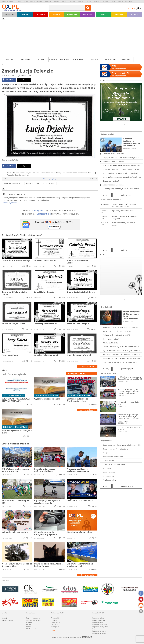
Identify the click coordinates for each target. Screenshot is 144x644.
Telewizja (56, 14)
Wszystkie (10, 59)
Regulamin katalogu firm (100, 627)
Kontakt (29, 627)
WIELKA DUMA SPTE (110, 343)
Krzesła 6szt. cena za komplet (114, 464)
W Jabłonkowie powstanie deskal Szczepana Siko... (122, 165)
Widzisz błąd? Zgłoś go (50, 179)
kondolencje (126, 59)
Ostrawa (88, 1)
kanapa (106, 453)
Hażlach (57, 1)
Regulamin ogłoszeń (99, 622)
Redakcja (5, 618)
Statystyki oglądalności (34, 620)
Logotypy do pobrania (33, 618)
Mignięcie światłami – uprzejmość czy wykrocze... (122, 158)
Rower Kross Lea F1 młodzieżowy (115, 449)
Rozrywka (119, 14)
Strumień (105, 1)
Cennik (29, 624)
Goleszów (48, 1)
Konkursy (135, 14)
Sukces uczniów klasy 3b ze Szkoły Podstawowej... (122, 347)
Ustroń (113, 1)
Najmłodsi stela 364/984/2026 (114, 154)
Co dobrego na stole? (111, 181)
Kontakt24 (41, 14)
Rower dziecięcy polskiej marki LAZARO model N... (122, 445)
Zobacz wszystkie (87, 366)
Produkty (29, 622)
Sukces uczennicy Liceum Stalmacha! (117, 331)
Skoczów (97, 1)
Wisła (120, 1)
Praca (103, 14)
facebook (8, 80)
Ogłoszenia (88, 14)
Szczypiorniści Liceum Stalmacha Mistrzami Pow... (122, 358)
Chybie (11, 1)
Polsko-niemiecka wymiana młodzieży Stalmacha (121, 354)
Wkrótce (25, 14)
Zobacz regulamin (10, 203)
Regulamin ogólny (98, 618)
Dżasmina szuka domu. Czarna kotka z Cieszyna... (122, 169)
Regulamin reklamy (99, 629)
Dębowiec (39, 1)
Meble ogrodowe (109, 472)
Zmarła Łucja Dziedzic (13, 183)
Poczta (53, 630)
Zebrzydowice (128, 1)
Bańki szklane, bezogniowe (113, 457)
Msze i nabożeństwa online (113, 161)
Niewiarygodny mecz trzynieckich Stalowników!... (121, 189)
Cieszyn (19, 1)
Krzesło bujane (108, 461)
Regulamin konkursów (99, 631)
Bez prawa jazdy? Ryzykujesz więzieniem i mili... (121, 173)
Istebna (64, 1)
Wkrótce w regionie (15, 374)
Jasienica (72, 1)
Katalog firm (72, 14)
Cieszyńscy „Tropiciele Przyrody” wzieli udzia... (120, 362)
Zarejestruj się (44, 214)
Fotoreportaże (79, 59)
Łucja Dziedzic (49, 183)
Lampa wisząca (109, 476)
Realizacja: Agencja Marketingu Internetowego (72, 637)
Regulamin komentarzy (100, 624)
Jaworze (80, 1)
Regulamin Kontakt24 (99, 633)
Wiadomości (9, 14)
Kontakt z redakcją (8, 620)
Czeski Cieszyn (29, 1)
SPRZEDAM (107, 468)
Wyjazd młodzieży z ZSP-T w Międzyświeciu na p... (122, 351)
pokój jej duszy (33, 183)
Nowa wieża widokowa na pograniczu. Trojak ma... (122, 177)
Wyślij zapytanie (31, 629)
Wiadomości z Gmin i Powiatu (60, 59)
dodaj (77, 374)
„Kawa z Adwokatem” (111, 339)
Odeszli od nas (110, 59)
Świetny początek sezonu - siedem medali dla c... (121, 327)
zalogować (39, 211)
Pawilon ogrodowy (110, 480)
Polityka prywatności (99, 620)
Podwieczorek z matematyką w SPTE (116, 335)
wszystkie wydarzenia (87, 410)
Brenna (4, 1)
